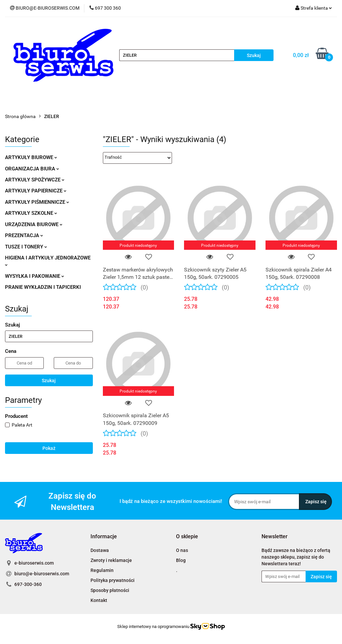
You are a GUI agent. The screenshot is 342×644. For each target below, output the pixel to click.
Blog (181, 560)
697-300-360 (28, 584)
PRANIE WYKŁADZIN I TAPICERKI (43, 287)
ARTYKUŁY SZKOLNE (31, 213)
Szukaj (49, 381)
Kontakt (99, 600)
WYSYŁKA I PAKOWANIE (35, 276)
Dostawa (100, 550)
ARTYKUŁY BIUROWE (31, 157)
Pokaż (49, 448)
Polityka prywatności (113, 580)
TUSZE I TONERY (26, 247)
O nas (182, 550)
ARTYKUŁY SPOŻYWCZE (35, 180)
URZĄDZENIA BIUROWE (34, 224)
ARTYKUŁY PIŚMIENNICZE (37, 202)
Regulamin (102, 570)
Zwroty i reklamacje (111, 560)
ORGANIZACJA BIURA (32, 169)
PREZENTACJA (24, 235)
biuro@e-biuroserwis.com (42, 574)
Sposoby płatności (110, 590)
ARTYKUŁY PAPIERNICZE (36, 191)
